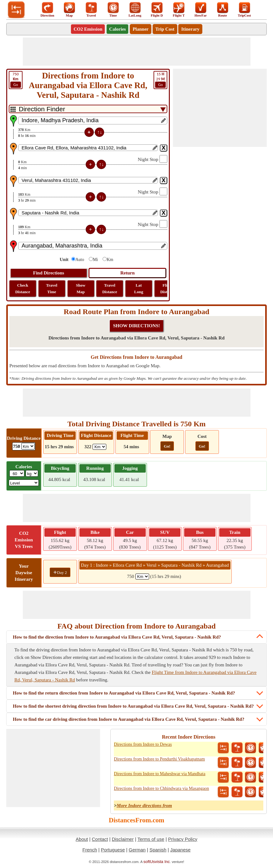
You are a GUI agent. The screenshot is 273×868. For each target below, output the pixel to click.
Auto (80, 260)
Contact (100, 839)
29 (160, 80)
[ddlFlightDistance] (99, 447)
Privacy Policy (183, 839)
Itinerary (190, 29)
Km (110, 260)
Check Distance (23, 288)
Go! (167, 446)
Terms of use (151, 839)
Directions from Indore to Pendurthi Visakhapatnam (159, 759)
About (82, 839)
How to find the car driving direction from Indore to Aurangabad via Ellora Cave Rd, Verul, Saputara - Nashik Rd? (129, 719)
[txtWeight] (17, 473)
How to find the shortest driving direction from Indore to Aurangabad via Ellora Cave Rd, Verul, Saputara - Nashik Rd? (133, 706)
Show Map (81, 288)
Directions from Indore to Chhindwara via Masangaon (161, 788)
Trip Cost (165, 29)
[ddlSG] (24, 483)
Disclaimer (123, 839)
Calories (117, 29)
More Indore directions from (144, 805)
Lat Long (139, 288)
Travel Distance (110, 288)
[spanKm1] (142, 577)
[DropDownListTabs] (88, 109)
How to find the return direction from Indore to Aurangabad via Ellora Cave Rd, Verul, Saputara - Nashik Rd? (124, 693)
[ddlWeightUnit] (32, 473)
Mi (95, 260)
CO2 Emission (88, 29)
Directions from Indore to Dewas (143, 744)
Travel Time (52, 288)
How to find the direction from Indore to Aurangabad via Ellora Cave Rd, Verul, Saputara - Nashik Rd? (117, 637)
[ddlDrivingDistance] (28, 446)
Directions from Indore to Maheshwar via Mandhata (159, 774)
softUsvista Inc (157, 862)
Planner (141, 29)
